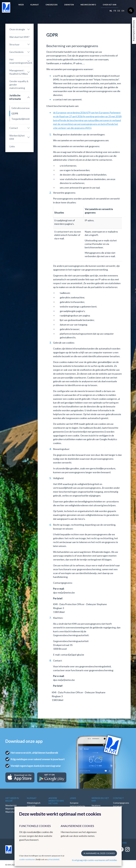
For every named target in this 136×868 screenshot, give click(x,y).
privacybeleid (54, 859)
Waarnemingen (12, 809)
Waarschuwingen (13, 812)
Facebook (117, 809)
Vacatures (96, 805)
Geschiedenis (16, 52)
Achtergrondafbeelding (134, 31)
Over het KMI (110, 5)
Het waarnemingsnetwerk (19, 61)
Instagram (118, 806)
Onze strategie (17, 29)
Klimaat (35, 5)
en (123, 11)
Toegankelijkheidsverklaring (21, 119)
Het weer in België (12, 799)
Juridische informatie (15, 97)
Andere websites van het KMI (56, 801)
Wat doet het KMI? (19, 37)
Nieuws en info (88, 5)
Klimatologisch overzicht (34, 804)
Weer (21, 5)
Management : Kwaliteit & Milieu (19, 72)
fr (115, 11)
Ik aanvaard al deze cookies (99, 853)
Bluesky (117, 816)
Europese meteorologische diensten (78, 806)
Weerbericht (11, 805)
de (119, 11)
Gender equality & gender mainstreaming (19, 85)
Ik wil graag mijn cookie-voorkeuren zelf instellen (94, 860)
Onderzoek (52, 5)
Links (12, 146)
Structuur (14, 44)
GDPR (15, 113)
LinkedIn (117, 812)
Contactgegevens (121, 803)
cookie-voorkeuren (27, 859)
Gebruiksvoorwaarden (21, 108)
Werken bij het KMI (17, 137)
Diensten (69, 5)
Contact (14, 128)
